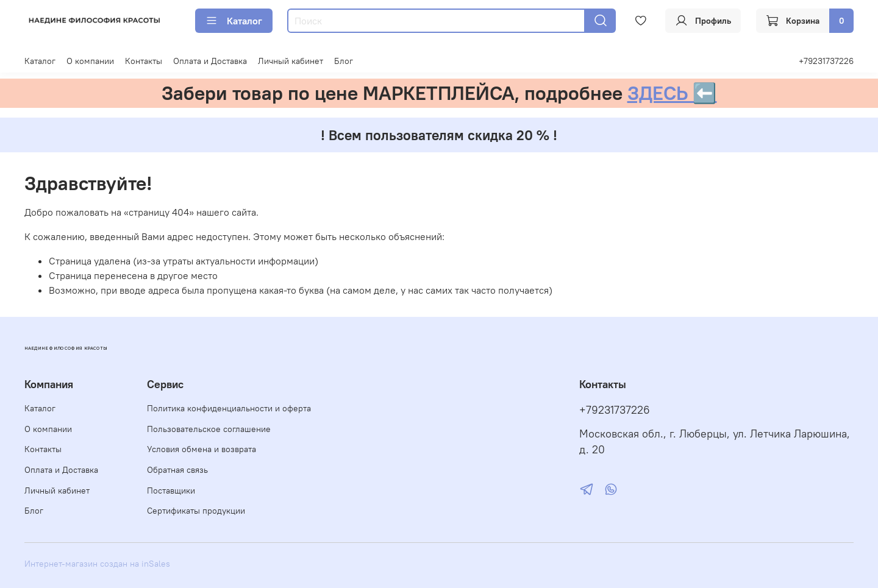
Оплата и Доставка (210, 61)
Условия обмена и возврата (202, 449)
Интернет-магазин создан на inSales (97, 564)
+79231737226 (826, 61)
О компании (90, 61)
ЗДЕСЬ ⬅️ (672, 93)
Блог (344, 61)
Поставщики (171, 491)
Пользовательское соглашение (209, 429)
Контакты (144, 61)
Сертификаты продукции (196, 511)
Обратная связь (177, 470)
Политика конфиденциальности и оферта (229, 408)
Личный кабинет (291, 61)
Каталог (234, 21)
